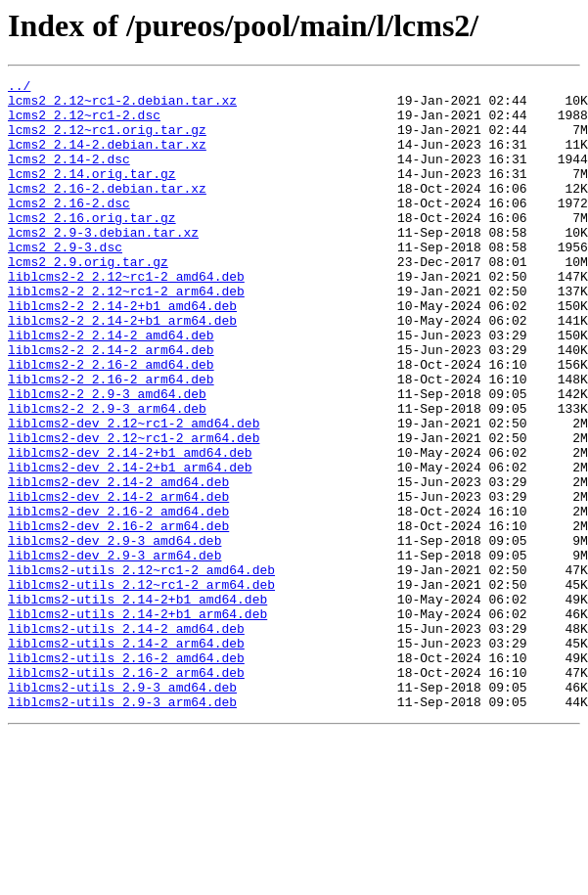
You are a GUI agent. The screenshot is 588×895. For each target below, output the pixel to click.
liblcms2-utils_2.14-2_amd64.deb (126, 739)
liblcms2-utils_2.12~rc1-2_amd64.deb (141, 669)
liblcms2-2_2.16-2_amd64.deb (111, 423)
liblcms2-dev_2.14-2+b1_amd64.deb (130, 528)
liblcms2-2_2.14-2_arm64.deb (111, 405)
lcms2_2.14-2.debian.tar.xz (107, 158)
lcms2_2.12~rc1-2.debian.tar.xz (122, 106)
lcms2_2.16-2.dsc (69, 229)
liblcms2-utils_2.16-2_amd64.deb (126, 775)
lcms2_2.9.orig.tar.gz (88, 299)
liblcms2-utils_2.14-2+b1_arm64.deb (137, 722)
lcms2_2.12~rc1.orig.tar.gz (107, 141)
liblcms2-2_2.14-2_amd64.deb (111, 387)
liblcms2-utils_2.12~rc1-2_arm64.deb (141, 687)
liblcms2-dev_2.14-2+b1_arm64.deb (130, 546)
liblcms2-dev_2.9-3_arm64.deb (114, 651)
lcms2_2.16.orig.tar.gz (92, 246)
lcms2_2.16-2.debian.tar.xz (107, 211)
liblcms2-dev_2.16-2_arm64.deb (118, 616)
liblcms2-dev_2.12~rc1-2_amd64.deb (134, 493)
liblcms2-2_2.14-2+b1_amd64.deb (122, 352)
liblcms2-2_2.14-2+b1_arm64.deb (122, 370)
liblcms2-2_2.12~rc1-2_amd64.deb (126, 317)
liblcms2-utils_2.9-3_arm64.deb (122, 828)
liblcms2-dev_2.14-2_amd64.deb (118, 563)
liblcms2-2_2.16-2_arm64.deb (111, 440)
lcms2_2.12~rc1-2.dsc (84, 123)
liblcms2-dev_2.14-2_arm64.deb (118, 581)
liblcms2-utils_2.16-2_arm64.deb (126, 792)
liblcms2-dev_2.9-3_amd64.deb (114, 634)
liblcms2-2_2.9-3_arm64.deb (107, 475)
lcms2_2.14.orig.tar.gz (92, 194)
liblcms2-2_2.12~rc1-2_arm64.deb (126, 335)
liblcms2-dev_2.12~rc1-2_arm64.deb (134, 511)
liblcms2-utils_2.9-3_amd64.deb (122, 810)
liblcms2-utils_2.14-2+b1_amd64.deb (137, 704)
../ (19, 88)
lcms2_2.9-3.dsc (65, 282)
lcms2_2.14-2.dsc (69, 176)
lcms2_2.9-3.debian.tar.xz (103, 264)
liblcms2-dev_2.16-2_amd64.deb (118, 599)
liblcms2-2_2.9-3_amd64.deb (107, 458)
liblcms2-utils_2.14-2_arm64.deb (126, 757)
